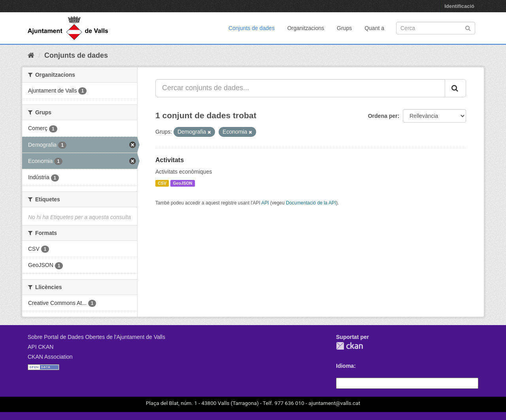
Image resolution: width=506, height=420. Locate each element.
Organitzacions (306, 28)
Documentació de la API (311, 203)
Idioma (345, 366)
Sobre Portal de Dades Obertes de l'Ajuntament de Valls (96, 337)
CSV (162, 183)
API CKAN (41, 347)
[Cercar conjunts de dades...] (300, 88)
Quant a (374, 28)
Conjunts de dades (252, 28)
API (265, 203)
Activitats (170, 160)
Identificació (459, 6)
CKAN (349, 346)
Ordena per (383, 116)
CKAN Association (50, 357)
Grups (344, 28)
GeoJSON (182, 183)
